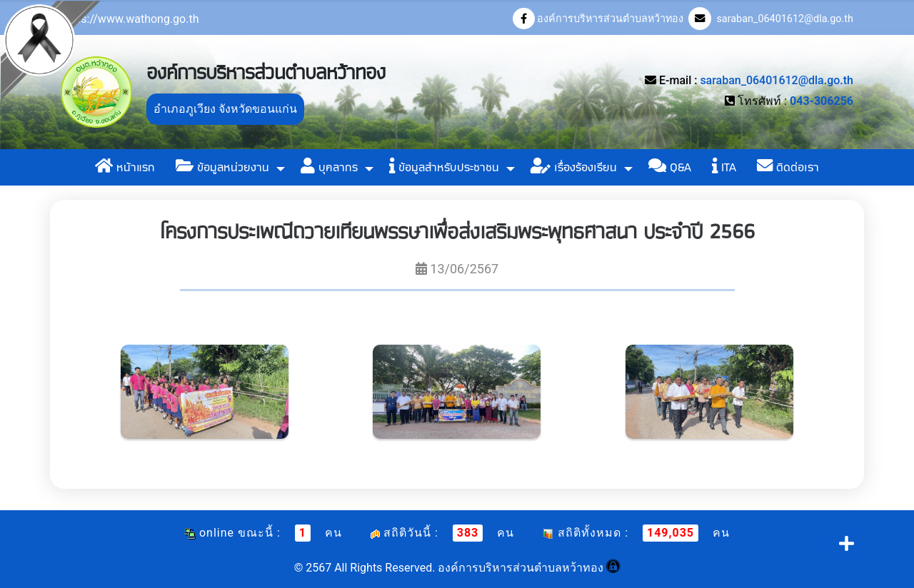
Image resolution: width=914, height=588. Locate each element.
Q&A (670, 167)
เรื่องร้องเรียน (574, 167)
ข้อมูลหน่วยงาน (222, 167)
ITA (724, 167)
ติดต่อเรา (788, 167)
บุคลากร (329, 167)
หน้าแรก (125, 167)
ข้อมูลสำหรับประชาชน (444, 167)
